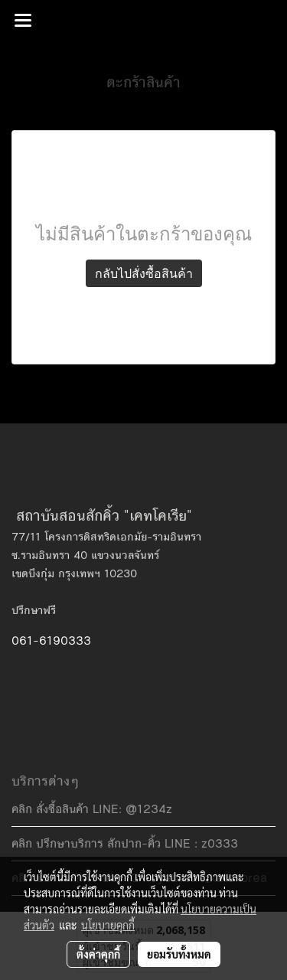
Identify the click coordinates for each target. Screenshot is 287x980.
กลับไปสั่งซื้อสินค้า (144, 273)
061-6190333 (51, 640)
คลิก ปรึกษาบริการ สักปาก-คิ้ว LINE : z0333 (125, 843)
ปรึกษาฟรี (34, 610)
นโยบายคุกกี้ (108, 925)
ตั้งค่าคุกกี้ (98, 954)
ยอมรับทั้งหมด (179, 954)
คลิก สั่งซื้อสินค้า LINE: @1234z (92, 809)
